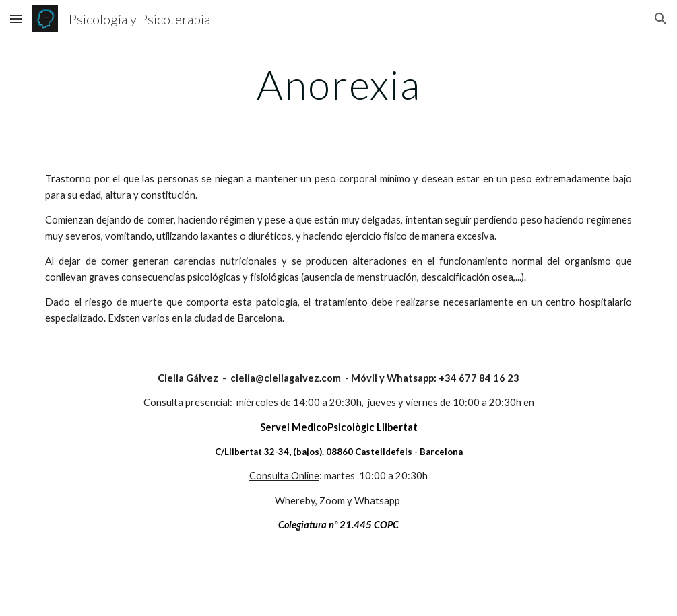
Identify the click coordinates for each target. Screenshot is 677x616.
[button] (16, 19)
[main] (338, 84)
